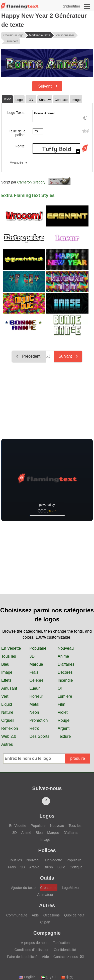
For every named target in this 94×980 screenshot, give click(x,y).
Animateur (45, 895)
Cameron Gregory (31, 182)
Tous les (9, 656)
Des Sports (39, 736)
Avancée (17, 163)
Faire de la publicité (22, 957)
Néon (34, 712)
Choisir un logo (13, 35)
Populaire (38, 648)
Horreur (36, 696)
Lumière (65, 696)
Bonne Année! (61, 116)
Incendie (65, 680)
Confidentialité (65, 950)
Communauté (17, 915)
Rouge (64, 720)
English (27, 977)
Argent (64, 728)
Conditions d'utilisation (32, 950)
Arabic (34, 867)
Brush (48, 867)
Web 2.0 (9, 736)
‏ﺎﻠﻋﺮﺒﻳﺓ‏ (48, 977)
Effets (6, 680)
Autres (7, 744)
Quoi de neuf (74, 915)
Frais (34, 672)
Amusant (9, 688)
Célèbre (37, 680)
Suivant (48, 86)
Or (60, 688)
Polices (47, 850)
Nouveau (66, 648)
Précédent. (29, 356)
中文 (67, 977)
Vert (5, 696)
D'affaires (66, 664)
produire (78, 758)
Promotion (39, 720)
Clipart (45, 922)
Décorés (65, 672)
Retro (34, 728)
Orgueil (8, 720)
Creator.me (49, 888)
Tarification (61, 943)
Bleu (5, 664)
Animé (63, 656)
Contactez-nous (68, 957)
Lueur (35, 688)
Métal (34, 704)
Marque (36, 664)
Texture (64, 736)
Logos (47, 816)
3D (32, 656)
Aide (35, 915)
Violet (63, 712)
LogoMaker (71, 888)
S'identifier (71, 6)
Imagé (7, 672)
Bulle (61, 867)
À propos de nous (35, 943)
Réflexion (10, 728)
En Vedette (11, 648)
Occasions (52, 915)
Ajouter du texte (23, 888)
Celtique (76, 867)
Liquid (7, 704)
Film (61, 704)
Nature (7, 712)
